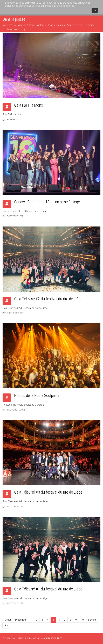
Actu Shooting (87, 25)
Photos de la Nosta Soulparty (37, 396)
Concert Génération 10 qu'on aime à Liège (47, 202)
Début (8, 620)
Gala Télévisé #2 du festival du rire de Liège (48, 299)
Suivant (92, 620)
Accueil (22, 25)
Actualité (71, 25)
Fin (6, 626)
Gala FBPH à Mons (29, 105)
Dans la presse (55, 25)
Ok (95, 10)
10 (82, 620)
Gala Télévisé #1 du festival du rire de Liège (48, 589)
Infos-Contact (37, 25)
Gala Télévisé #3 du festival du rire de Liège (48, 492)
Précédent (21, 620)
